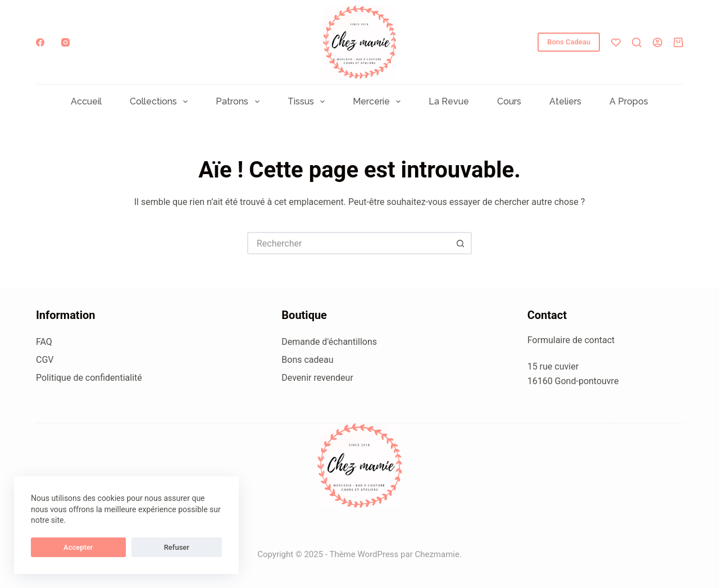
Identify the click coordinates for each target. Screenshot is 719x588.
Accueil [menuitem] (86, 102)
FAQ (44, 342)
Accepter (57, 547)
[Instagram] (65, 42)
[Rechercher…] (348, 243)
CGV (45, 360)
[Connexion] (657, 42)
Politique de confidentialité (89, 378)
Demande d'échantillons (329, 342)
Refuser (112, 547)
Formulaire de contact (571, 340)
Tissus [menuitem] (308, 102)
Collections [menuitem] (161, 102)
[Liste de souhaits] (616, 42)
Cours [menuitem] (509, 102)
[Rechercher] (637, 42)
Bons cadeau (307, 360)
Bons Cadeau (569, 42)
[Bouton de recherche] (461, 243)
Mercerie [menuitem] (379, 102)
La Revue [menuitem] (449, 102)
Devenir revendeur (317, 378)
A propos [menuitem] (629, 102)
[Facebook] (40, 42)
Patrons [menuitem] (240, 102)
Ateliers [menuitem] (565, 102)
